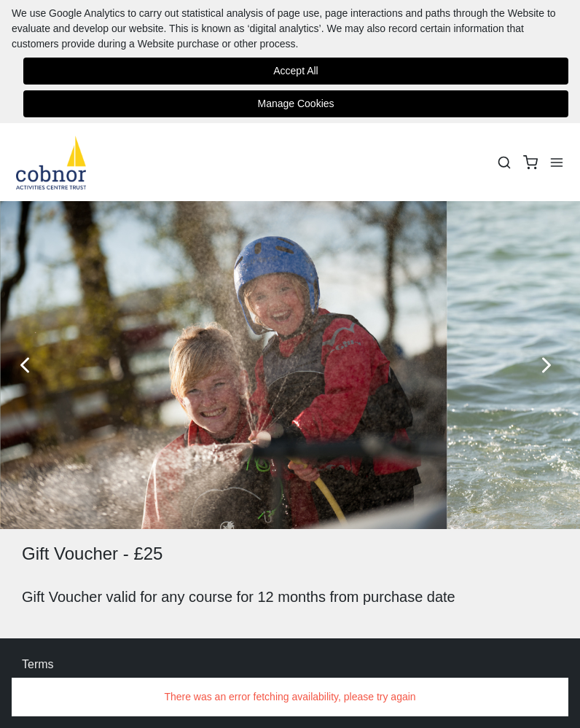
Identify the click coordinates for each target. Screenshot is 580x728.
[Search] (504, 163)
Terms (38, 664)
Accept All (295, 71)
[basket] (530, 163)
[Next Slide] (551, 365)
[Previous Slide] (29, 365)
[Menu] (557, 163)
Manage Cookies (295, 103)
